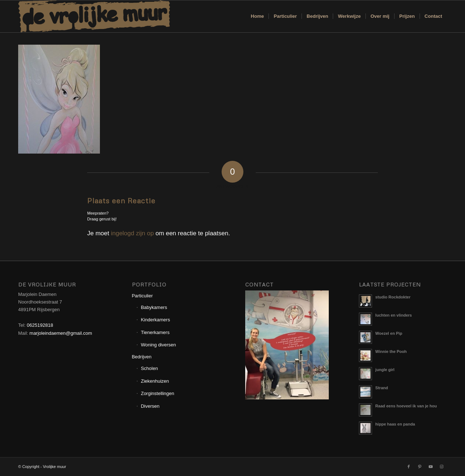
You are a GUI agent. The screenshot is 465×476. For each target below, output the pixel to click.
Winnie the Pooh (391, 351)
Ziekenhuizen (155, 381)
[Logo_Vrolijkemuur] (94, 16)
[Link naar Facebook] (409, 467)
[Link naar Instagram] (441, 467)
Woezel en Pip (389, 333)
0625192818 (40, 325)
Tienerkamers (155, 332)
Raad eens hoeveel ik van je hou (406, 406)
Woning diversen (159, 345)
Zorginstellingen (158, 393)
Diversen (150, 406)
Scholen (149, 368)
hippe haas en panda (395, 424)
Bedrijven (142, 357)
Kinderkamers (155, 320)
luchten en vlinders (394, 315)
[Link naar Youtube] (430, 467)
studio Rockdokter (393, 297)
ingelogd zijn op (132, 233)
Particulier (142, 296)
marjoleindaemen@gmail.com (61, 333)
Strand (382, 388)
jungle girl (385, 370)
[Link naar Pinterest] (420, 467)
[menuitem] (257, 16)
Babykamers (154, 307)
